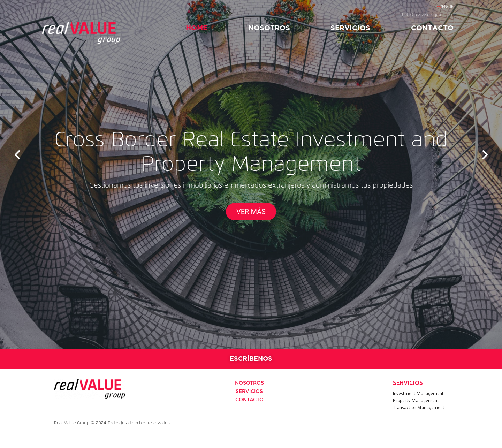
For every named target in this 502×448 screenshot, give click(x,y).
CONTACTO (432, 28)
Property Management (416, 401)
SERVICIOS (350, 28)
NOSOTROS (269, 28)
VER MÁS (251, 212)
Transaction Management (419, 408)
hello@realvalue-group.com (428, 15)
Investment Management (418, 394)
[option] (251, 174)
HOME (197, 28)
